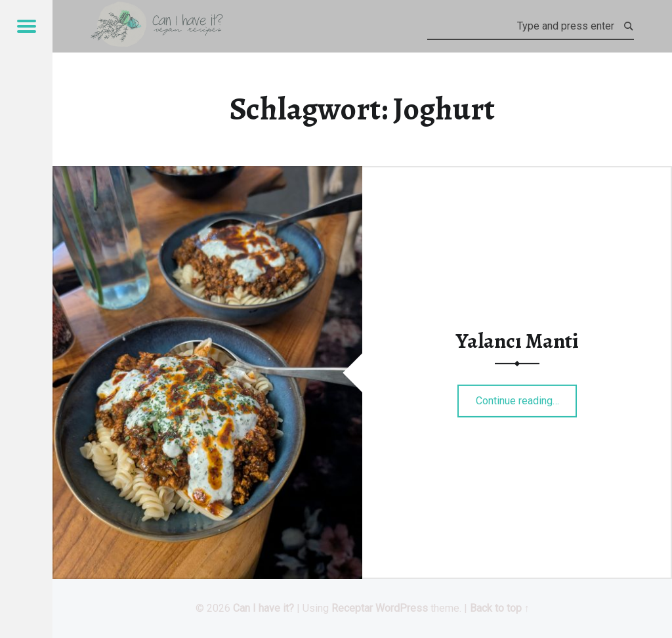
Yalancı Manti (517, 341)
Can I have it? (263, 608)
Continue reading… (527, 396)
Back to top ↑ (500, 608)
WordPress (402, 608)
